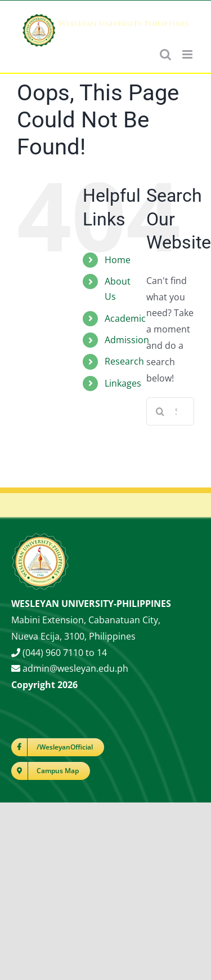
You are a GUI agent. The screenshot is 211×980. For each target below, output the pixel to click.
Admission (127, 340)
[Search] (160, 411)
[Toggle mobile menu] (188, 54)
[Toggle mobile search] (165, 54)
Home (118, 260)
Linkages (123, 383)
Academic (125, 318)
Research (124, 361)
